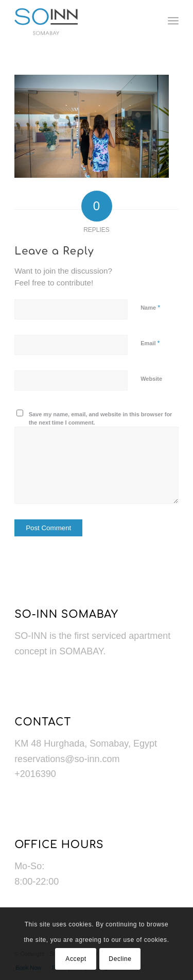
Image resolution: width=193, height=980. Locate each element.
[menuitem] (173, 21)
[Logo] (80, 21)
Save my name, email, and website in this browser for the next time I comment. (101, 419)
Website (151, 379)
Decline (120, 959)
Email (150, 343)
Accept (76, 959)
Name (150, 307)
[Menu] (173, 21)
